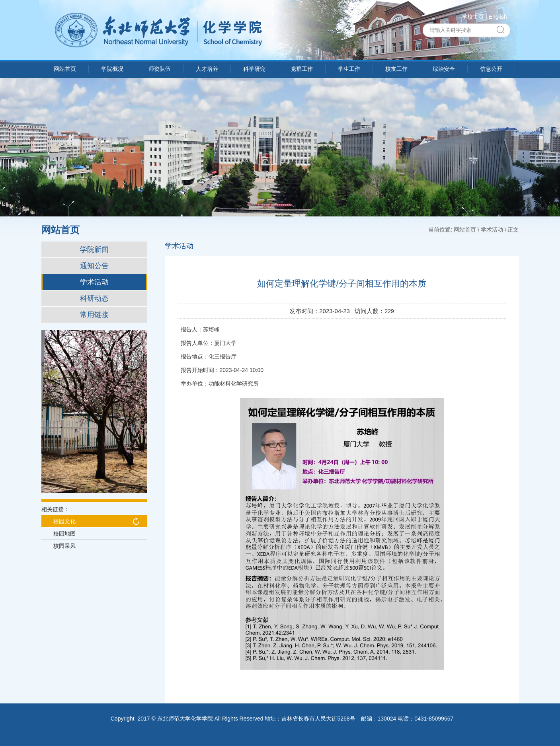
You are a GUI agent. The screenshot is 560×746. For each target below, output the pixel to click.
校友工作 (396, 69)
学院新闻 (94, 249)
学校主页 (473, 17)
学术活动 (94, 282)
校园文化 (64, 521)
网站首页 (65, 69)
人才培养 (207, 69)
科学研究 (254, 69)
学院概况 (112, 69)
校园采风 (64, 546)
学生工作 (349, 69)
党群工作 (302, 69)
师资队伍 (160, 69)
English (498, 17)
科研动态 (94, 298)
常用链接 (94, 315)
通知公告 (94, 266)
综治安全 (444, 69)
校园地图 (64, 534)
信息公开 (491, 69)
